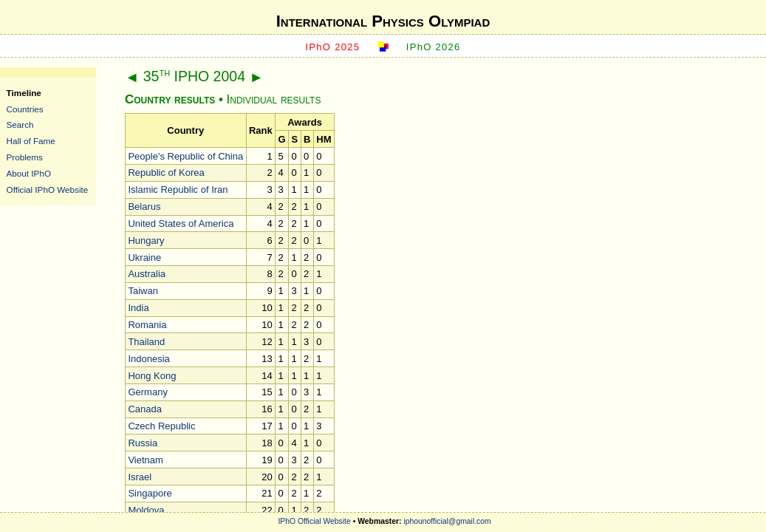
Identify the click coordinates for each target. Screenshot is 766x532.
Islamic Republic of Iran (178, 190)
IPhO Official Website (314, 521)
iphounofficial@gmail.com (447, 521)
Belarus (144, 207)
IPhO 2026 (434, 47)
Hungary (146, 241)
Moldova (146, 510)
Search (20, 125)
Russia (143, 443)
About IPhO (29, 173)
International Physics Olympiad (383, 21)
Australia (147, 274)
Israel (140, 477)
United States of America (181, 224)
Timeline (24, 93)
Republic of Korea (166, 173)
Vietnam (145, 460)
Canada (145, 409)
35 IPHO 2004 (194, 76)
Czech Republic (161, 426)
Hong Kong (152, 376)
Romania (147, 325)
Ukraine (144, 258)
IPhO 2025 (332, 47)
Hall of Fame (31, 141)
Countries (25, 109)
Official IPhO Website (48, 190)
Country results (170, 99)
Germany (147, 392)
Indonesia (148, 359)
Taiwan (143, 291)
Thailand (146, 342)
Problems (25, 157)
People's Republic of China (185, 156)
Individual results (274, 99)
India (138, 308)
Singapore (150, 493)
